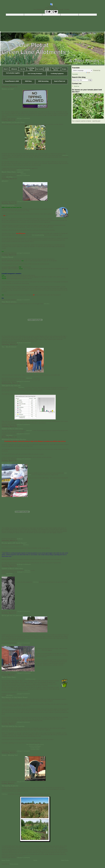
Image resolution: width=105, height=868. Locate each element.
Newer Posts (6, 860)
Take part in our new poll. (11, 386)
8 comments (26, 381)
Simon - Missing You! (10, 755)
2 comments (26, 118)
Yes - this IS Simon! (9, 347)
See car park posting (38, 235)
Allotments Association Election (14, 439)
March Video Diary (9, 677)
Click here (65, 155)
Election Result (7, 257)
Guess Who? (7, 576)
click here (23, 174)
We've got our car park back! (13, 615)
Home (35, 860)
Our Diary (9, 177)
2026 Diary (28, 81)
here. (27, 545)
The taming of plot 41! (10, 786)
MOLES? (5, 181)
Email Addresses (8, 206)
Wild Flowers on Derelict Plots (13, 123)
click (25, 545)
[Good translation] (48, 12)
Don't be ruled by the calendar (13, 726)
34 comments (27, 782)
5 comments (26, 425)
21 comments (27, 201)
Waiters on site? (8, 89)
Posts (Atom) (14, 864)
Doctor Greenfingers (35, 746)
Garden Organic (35, 748)
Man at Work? (7, 463)
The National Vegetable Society (35, 744)
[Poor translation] (55, 12)
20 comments (27, 459)
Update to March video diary (12, 429)
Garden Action (35, 749)
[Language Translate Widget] (82, 70)
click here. (47, 304)
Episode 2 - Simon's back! (12, 645)
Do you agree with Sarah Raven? (14, 543)
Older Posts (65, 860)
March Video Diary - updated (12, 172)
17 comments (27, 673)
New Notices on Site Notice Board (15, 697)
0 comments (26, 175)
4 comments (26, 643)
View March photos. (9, 302)
